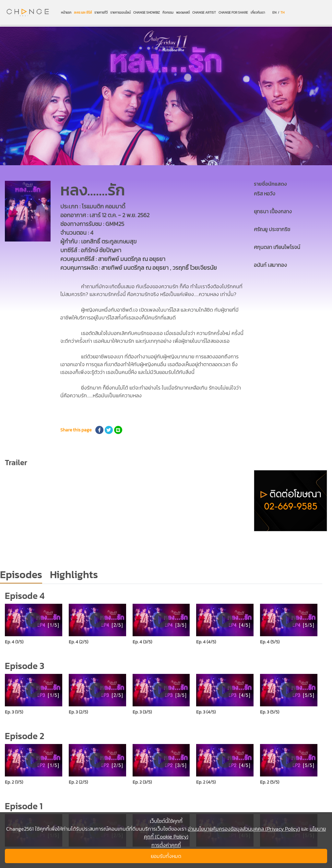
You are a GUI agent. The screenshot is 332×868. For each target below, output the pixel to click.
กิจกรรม (168, 12)
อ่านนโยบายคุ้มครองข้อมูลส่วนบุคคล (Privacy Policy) (244, 829)
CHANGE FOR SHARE (233, 12)
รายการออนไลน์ (120, 12)
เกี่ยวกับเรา (258, 12)
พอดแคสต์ (183, 12)
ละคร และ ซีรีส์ (83, 12)
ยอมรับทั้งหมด (166, 856)
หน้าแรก (66, 12)
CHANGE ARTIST (204, 12)
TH (282, 12)
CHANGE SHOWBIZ (147, 12)
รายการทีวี (101, 12)
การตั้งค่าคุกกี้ (166, 845)
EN (274, 12)
